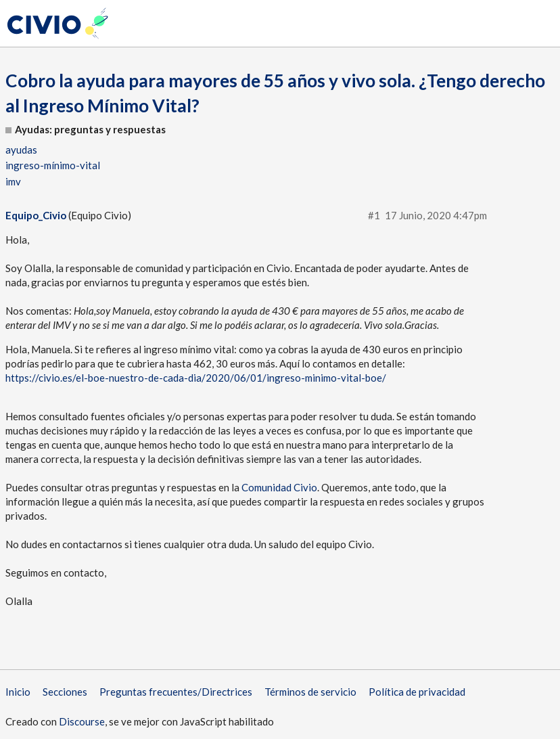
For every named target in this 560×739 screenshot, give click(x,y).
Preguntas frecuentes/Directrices (176, 692)
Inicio (18, 692)
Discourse (82, 721)
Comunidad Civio (279, 487)
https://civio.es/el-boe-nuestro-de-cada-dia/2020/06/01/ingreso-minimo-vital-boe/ (196, 378)
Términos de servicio (310, 692)
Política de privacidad (417, 692)
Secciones (65, 692)
